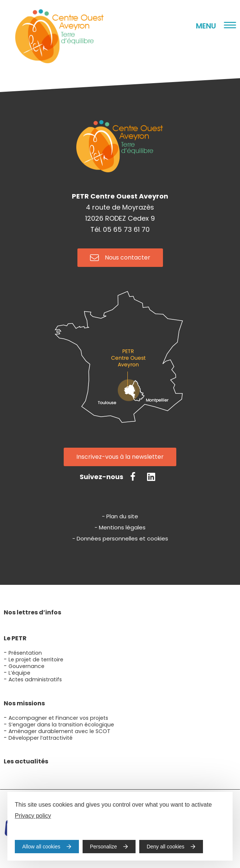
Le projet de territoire (36, 660)
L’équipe (19, 673)
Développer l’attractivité (41, 738)
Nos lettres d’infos (32, 612)
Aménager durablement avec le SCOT (59, 731)
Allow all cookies (41, 847)
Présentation (25, 653)
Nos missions (24, 703)
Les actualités (26, 761)
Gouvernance (26, 666)
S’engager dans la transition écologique (61, 725)
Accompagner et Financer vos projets (58, 718)
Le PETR (15, 638)
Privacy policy (33, 816)
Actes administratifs (35, 679)
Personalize (104, 847)
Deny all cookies (166, 847)
